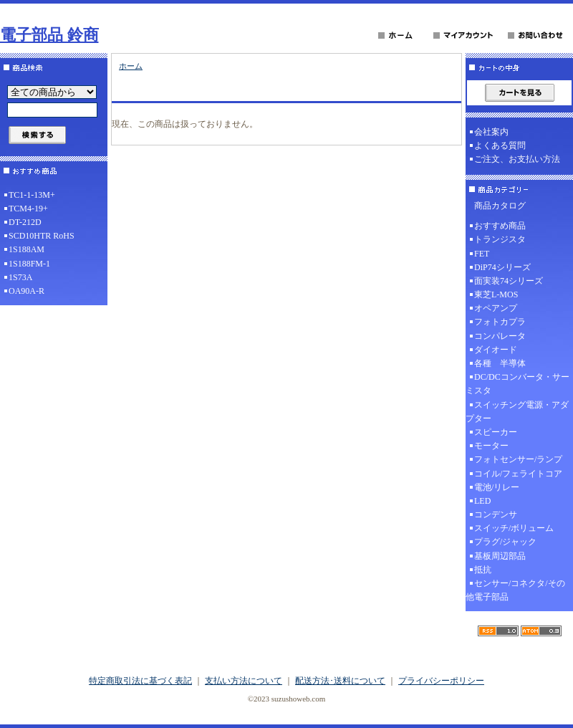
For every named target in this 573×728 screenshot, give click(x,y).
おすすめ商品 (500, 226)
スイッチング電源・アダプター (517, 412)
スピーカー (496, 432)
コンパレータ (500, 336)
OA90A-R (27, 291)
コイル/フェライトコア (518, 474)
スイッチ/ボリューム (514, 528)
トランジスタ (500, 239)
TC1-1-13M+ (32, 195)
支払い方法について (244, 681)
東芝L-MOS (496, 294)
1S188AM (27, 249)
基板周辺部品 (500, 556)
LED (482, 501)
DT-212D (25, 222)
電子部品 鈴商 (49, 35)
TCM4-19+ (28, 209)
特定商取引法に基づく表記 (140, 681)
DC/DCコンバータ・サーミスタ (517, 384)
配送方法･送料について (340, 681)
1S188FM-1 (29, 264)
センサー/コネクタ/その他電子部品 (515, 590)
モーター (491, 446)
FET (482, 254)
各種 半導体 (500, 363)
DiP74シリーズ (502, 267)
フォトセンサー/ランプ (518, 459)
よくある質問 (500, 145)
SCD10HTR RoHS (42, 236)
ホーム (131, 66)
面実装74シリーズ (509, 281)
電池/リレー (497, 487)
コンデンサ (496, 514)
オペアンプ (496, 308)
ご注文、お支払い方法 (517, 159)
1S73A (20, 277)
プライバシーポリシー (441, 681)
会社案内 (491, 132)
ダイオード (496, 350)
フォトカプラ (500, 322)
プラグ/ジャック (505, 542)
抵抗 (483, 570)
